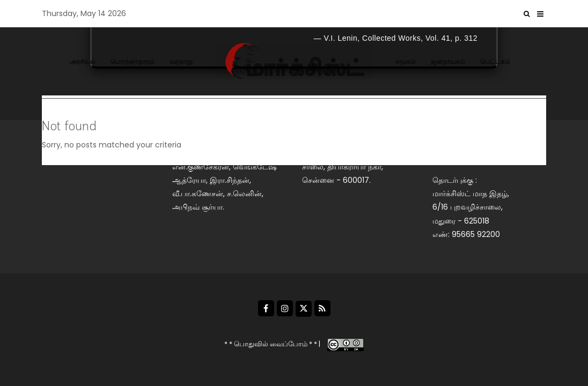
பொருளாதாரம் (133, 61)
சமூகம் (406, 61)
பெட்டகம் (495, 61)
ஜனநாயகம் (448, 61)
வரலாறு (181, 61)
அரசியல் (83, 61)
